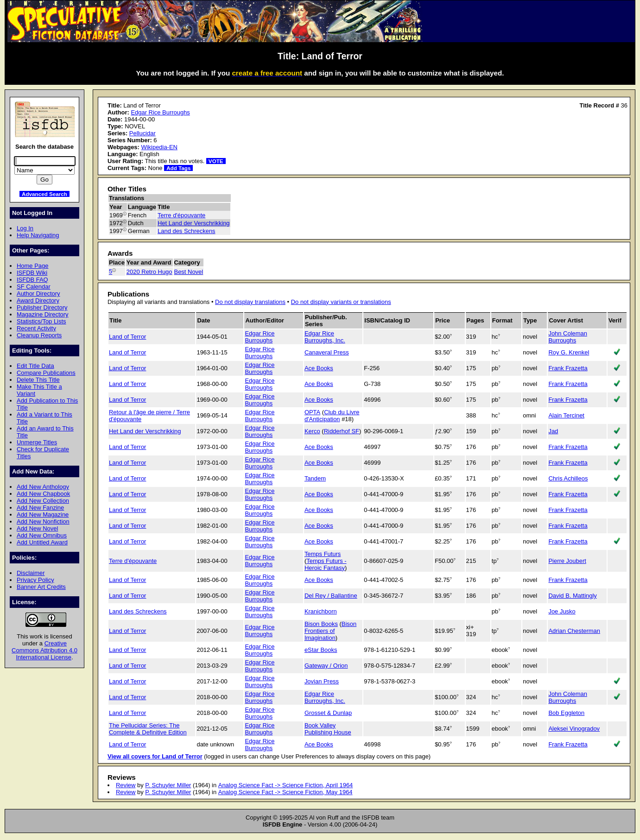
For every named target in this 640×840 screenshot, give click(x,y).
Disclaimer (31, 573)
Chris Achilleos (568, 478)
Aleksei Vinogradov (574, 729)
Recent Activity (36, 328)
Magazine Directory (43, 314)
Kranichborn (321, 611)
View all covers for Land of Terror (155, 756)
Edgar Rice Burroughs (160, 112)
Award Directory (38, 300)
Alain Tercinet (566, 415)
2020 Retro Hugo (149, 272)
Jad (553, 431)
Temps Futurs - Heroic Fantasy (326, 564)
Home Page (32, 266)
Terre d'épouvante (181, 215)
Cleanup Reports (39, 335)
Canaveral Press (327, 352)
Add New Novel (37, 528)
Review (126, 785)
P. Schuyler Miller (168, 785)
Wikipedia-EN (159, 147)
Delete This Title (38, 380)
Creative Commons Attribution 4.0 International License (44, 650)
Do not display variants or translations (341, 302)
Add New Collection (43, 501)
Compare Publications (46, 373)
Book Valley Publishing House (328, 729)
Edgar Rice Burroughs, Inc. (325, 337)
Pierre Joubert (567, 561)
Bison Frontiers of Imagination (330, 631)
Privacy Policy (35, 580)
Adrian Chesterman (574, 631)
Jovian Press (322, 681)
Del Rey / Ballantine (331, 596)
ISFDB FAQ (32, 280)
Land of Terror (127, 337)
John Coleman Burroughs (568, 337)
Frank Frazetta (568, 368)
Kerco (312, 431)
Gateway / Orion (326, 666)
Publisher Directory (42, 307)
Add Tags (178, 168)
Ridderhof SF (342, 431)
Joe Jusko (562, 611)
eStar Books (321, 650)
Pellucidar (143, 133)
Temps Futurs (323, 554)
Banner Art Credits (41, 587)
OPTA (312, 412)
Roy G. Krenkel (569, 352)
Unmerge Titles (37, 442)
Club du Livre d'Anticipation (332, 416)
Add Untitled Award (42, 542)
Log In (25, 228)
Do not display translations (250, 302)
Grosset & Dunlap (328, 713)
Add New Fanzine (40, 508)
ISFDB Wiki (32, 273)
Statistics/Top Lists (41, 321)
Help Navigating (38, 235)
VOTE (216, 161)
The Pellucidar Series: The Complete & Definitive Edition (148, 729)
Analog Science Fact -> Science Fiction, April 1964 (286, 785)
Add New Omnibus (42, 535)
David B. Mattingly (572, 596)
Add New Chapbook (43, 494)
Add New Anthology (43, 487)
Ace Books (319, 368)
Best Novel (189, 272)
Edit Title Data (35, 366)
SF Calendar (34, 287)
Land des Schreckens (187, 231)
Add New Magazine (43, 515)
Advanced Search (44, 194)
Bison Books (321, 624)
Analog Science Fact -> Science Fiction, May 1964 (285, 792)
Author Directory (38, 294)
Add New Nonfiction (43, 521)
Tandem (315, 478)
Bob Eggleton (566, 713)
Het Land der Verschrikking (194, 223)
